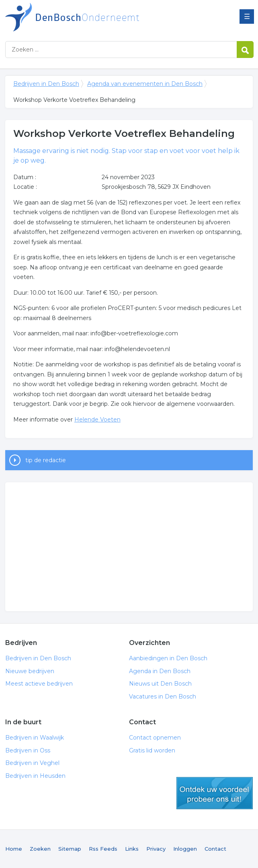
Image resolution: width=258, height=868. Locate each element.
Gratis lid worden (152, 750)
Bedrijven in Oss (28, 750)
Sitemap (70, 849)
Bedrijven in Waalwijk (35, 738)
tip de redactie (46, 460)
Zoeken (40, 849)
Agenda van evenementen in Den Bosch (145, 84)
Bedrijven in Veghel (32, 763)
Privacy (156, 849)
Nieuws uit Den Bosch (160, 684)
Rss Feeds (103, 849)
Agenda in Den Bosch (160, 671)
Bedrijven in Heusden (35, 776)
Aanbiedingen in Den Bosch (168, 658)
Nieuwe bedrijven (30, 671)
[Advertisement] (129, 547)
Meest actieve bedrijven (39, 684)
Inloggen (185, 849)
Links (132, 849)
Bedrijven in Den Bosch (106, 17)
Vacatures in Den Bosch (163, 696)
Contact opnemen (155, 738)
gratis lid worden (215, 793)
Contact (215, 849)
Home (14, 849)
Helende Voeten (97, 420)
